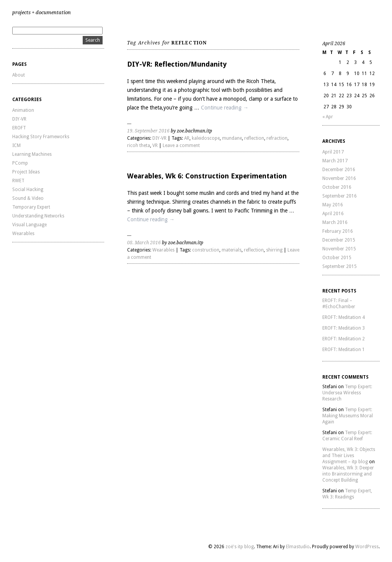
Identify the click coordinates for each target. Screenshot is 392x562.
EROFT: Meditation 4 (344, 317)
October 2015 (337, 258)
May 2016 (333, 205)
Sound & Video (28, 198)
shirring (274, 250)
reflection (254, 138)
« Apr (328, 117)
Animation (23, 110)
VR (155, 145)
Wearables (23, 234)
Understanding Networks (38, 216)
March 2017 (335, 161)
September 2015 (340, 266)
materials (232, 250)
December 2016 (339, 170)
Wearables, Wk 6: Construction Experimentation (207, 176)
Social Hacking (28, 190)
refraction (277, 138)
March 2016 (335, 222)
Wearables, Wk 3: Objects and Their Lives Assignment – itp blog (349, 456)
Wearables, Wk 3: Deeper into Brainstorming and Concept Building (348, 474)
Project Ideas (26, 172)
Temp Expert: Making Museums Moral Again (348, 416)
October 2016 (337, 187)
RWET (18, 181)
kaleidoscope (206, 138)
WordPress (367, 547)
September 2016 (340, 196)
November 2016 (339, 178)
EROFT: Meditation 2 (344, 339)
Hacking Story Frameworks (41, 137)
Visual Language (29, 225)
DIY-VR (19, 119)
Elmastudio (298, 547)
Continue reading (225, 108)
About (19, 75)
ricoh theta (139, 145)
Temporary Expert (31, 207)
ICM (16, 145)
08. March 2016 (144, 243)
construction (206, 250)
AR (187, 138)
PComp (20, 163)
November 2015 (339, 249)
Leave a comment (181, 145)
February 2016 (338, 231)
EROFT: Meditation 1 (344, 350)
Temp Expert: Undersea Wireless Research (347, 393)
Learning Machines (32, 154)
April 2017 (333, 152)
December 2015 (339, 240)
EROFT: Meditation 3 (344, 328)
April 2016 (333, 214)
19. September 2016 (148, 131)
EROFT (19, 128)
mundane (232, 138)
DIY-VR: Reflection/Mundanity (177, 64)
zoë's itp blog (240, 547)
